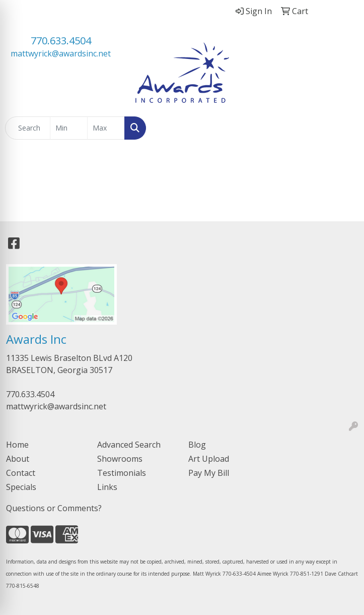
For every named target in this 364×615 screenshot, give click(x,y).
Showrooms (120, 459)
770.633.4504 (61, 41)
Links (107, 487)
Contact (21, 473)
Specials (21, 487)
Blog (197, 445)
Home (17, 445)
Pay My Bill (209, 473)
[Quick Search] (28, 128)
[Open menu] (344, 128)
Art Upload (209, 459)
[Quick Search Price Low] (69, 128)
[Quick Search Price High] (106, 128)
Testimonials (122, 473)
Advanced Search (129, 445)
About (18, 459)
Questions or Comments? (54, 508)
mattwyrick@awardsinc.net (61, 53)
